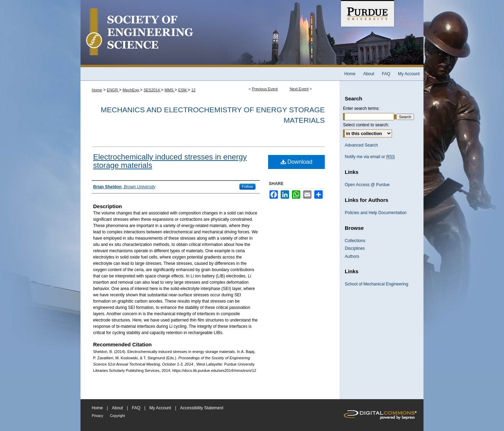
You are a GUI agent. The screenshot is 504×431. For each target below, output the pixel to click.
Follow (247, 186)
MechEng (131, 90)
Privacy (97, 416)
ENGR (113, 90)
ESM (183, 90)
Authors (352, 256)
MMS (170, 90)
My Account (160, 408)
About (117, 408)
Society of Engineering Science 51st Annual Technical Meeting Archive (210, 34)
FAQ (136, 408)
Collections (355, 241)
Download (297, 162)
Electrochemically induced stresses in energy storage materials (170, 161)
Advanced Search (361, 145)
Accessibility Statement (202, 408)
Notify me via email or (370, 157)
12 (193, 90)
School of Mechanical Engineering (376, 284)
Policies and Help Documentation (376, 213)
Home (97, 90)
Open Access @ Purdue (367, 185)
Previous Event (265, 89)
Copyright (117, 416)
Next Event (299, 89)
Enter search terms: (361, 108)
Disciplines (355, 248)
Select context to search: (366, 125)
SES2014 (152, 90)
